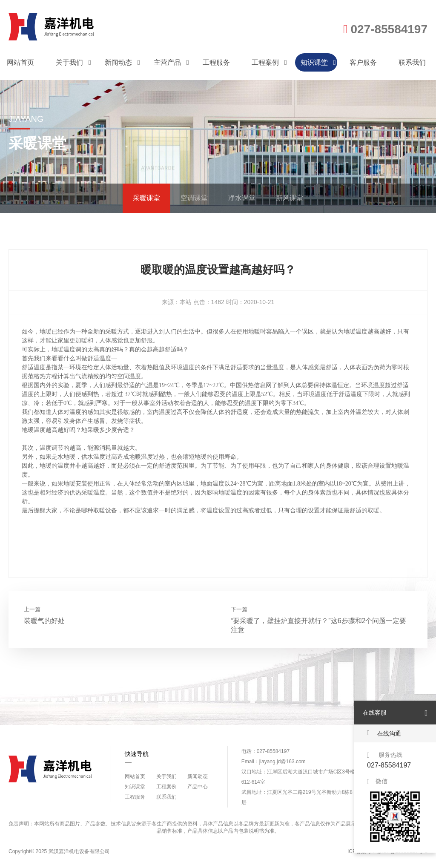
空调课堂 (194, 198)
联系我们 (412, 62)
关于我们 (73, 62)
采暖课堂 (146, 198)
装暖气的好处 (44, 621)
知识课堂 (318, 62)
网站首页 (20, 62)
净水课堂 (242, 198)
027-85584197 (385, 29)
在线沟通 (384, 733)
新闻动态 (122, 62)
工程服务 (216, 62)
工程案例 (269, 62)
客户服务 (363, 62)
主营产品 (171, 62)
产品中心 (198, 787)
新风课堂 (290, 198)
